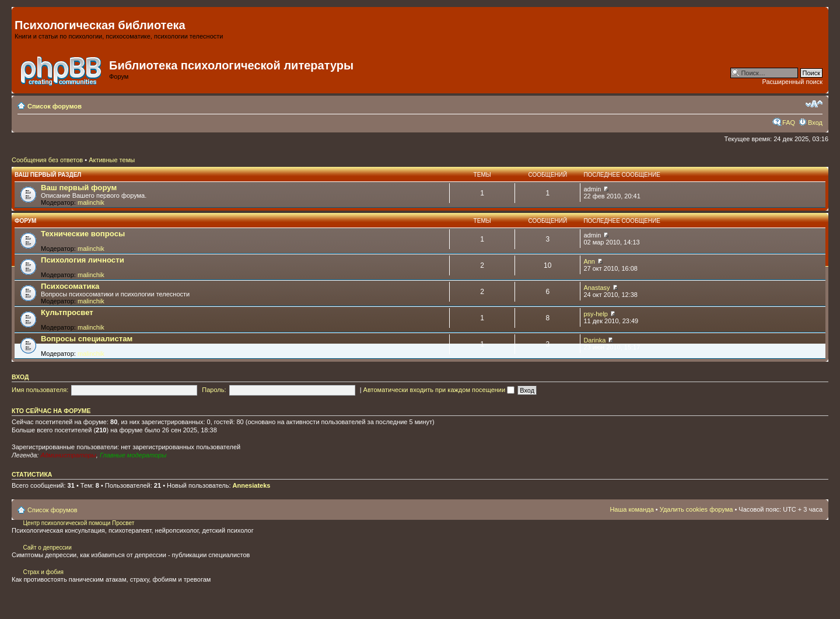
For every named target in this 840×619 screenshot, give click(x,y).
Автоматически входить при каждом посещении (439, 390)
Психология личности (83, 260)
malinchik (91, 202)
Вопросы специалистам (87, 339)
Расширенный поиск (792, 82)
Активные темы (112, 160)
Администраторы (68, 455)
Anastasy (596, 288)
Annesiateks (252, 485)
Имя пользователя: (40, 390)
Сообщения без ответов (47, 160)
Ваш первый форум (79, 188)
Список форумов (55, 106)
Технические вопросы (83, 234)
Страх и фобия (43, 572)
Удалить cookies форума (696, 509)
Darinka (594, 340)
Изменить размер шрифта (814, 104)
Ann (589, 261)
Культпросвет (67, 312)
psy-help (596, 314)
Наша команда (631, 509)
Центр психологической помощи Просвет (78, 523)
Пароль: (214, 390)
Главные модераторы (133, 455)
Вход (815, 123)
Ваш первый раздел (48, 175)
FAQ (789, 123)
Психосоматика (70, 286)
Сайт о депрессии (47, 548)
